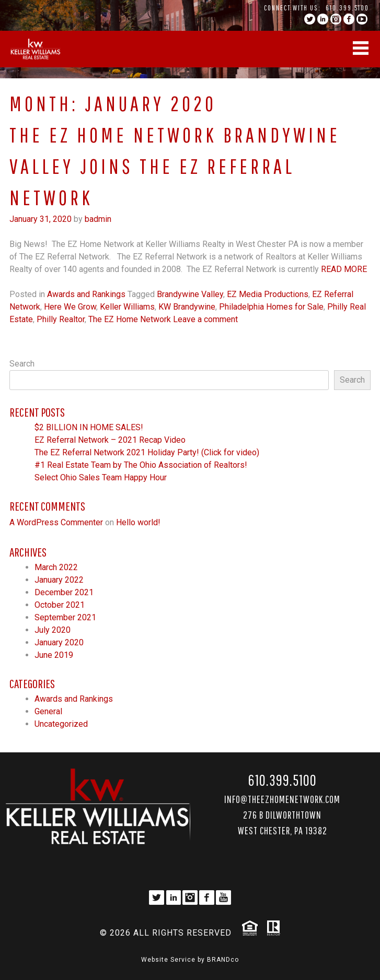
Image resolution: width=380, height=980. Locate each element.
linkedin (323, 19)
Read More (344, 269)
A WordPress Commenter (56, 522)
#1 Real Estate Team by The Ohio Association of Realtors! (141, 465)
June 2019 (54, 655)
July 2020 (53, 630)
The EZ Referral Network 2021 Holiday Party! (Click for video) (147, 452)
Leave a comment (205, 319)
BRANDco (223, 960)
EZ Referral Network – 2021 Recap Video (110, 440)
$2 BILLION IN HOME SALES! (89, 427)
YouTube (362, 19)
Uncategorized (61, 724)
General (48, 711)
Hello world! (138, 522)
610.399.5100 (347, 8)
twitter (310, 19)
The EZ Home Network (130, 319)
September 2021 (65, 617)
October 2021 (60, 605)
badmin (98, 219)
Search (22, 364)
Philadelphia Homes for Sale (271, 307)
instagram (336, 19)
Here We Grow (70, 307)
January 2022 (59, 580)
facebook (349, 19)
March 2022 (56, 567)
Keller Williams (127, 307)
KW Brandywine (187, 307)
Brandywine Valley (190, 294)
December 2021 (64, 592)
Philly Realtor (61, 319)
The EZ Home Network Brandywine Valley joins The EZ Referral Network (175, 166)
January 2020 (59, 642)
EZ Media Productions (268, 294)
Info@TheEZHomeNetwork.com (282, 799)
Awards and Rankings (86, 294)
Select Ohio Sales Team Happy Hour (101, 477)
